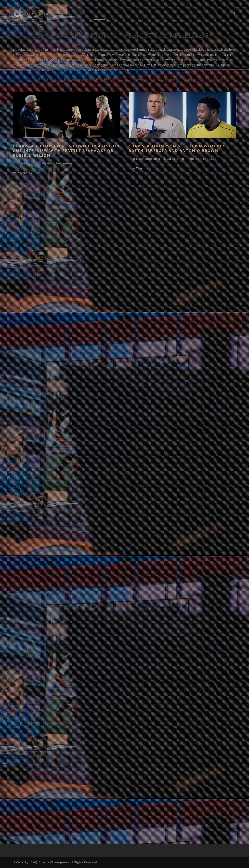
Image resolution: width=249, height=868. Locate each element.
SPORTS (100, 11)
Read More (20, 173)
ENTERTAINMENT (125, 11)
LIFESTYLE (152, 11)
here (130, 70)
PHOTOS (195, 11)
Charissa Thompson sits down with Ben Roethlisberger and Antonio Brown (177, 148)
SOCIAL (82, 11)
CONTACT (214, 11)
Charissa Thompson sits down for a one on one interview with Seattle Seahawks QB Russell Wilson (66, 151)
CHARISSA (175, 11)
